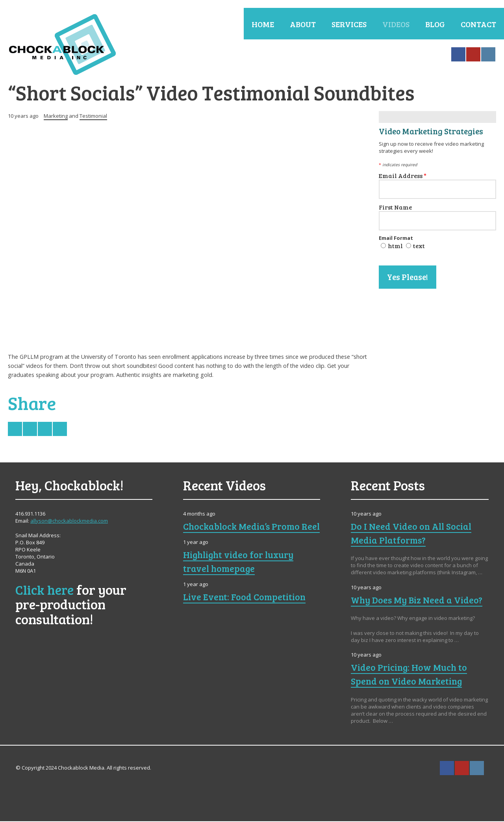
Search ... (497, 769)
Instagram (488, 54)
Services (349, 24)
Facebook (458, 54)
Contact (478, 24)
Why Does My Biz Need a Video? (418, 601)
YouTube (473, 54)
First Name (395, 208)
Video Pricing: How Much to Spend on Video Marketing (410, 675)
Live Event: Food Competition (246, 611)
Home (263, 24)
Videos (396, 24)
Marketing (56, 117)
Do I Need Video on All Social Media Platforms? (412, 534)
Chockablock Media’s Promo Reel (243, 534)
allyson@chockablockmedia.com (69, 521)
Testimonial (93, 117)
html (395, 246)
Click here (45, 590)
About (303, 24)
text (419, 246)
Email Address (403, 176)
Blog (435, 24)
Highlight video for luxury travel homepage (240, 576)
